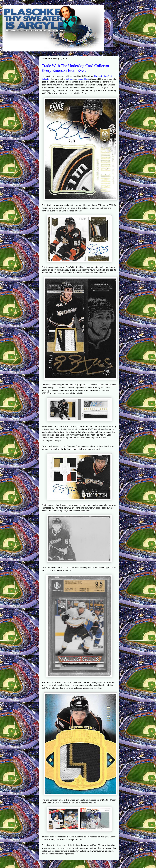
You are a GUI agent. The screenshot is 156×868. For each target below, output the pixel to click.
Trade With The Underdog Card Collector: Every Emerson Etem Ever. (76, 68)
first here (70, 79)
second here (84, 79)
